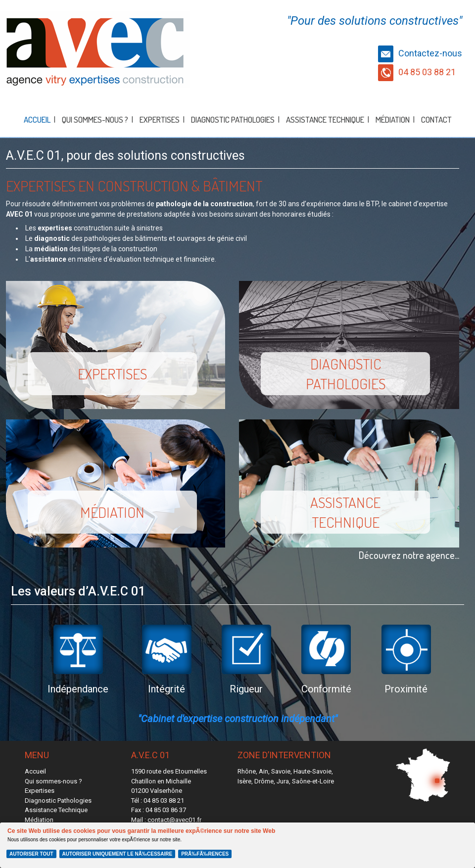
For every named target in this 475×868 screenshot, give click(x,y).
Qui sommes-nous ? (95, 119)
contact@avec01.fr (174, 820)
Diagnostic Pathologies (233, 119)
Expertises (160, 119)
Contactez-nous (420, 53)
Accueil (37, 119)
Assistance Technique (325, 119)
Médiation (393, 119)
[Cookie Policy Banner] (237, 845)
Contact (436, 119)
